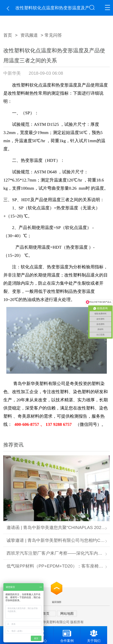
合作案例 (67, 634)
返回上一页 (9, 8)
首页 (8, 35)
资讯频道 (29, 35)
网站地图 (67, 613)
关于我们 (94, 634)
